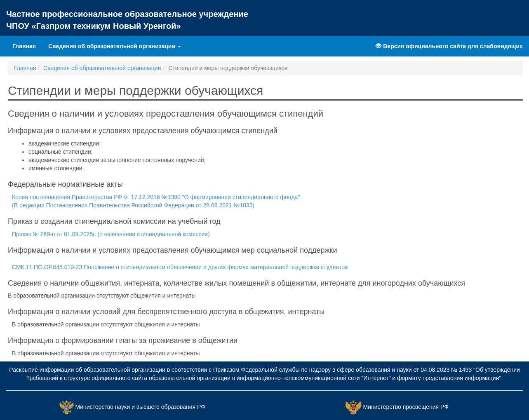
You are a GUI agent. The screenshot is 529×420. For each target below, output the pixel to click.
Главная (27, 46)
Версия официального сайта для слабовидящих (449, 46)
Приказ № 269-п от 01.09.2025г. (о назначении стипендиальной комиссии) (111, 234)
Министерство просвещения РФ (406, 407)
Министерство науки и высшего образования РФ (140, 407)
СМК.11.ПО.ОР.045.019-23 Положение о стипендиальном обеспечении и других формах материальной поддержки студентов (180, 267)
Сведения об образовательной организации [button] (115, 46)
